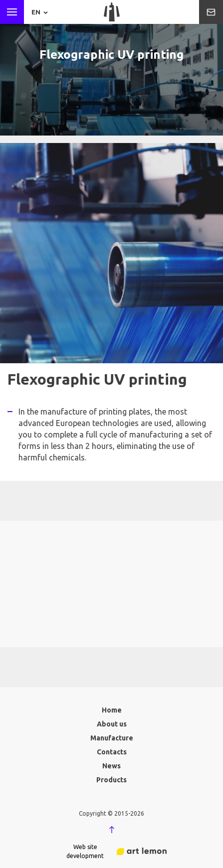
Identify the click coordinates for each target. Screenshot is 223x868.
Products (111, 780)
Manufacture (112, 738)
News (111, 766)
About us (112, 724)
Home (112, 710)
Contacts (112, 752)
